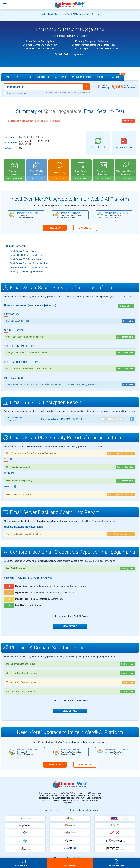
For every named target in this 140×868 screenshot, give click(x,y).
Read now (96, 14)
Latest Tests (23, 77)
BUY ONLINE (85, 228)
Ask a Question (23, 865)
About (101, 77)
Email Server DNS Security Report (26, 259)
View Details (70, 626)
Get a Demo (70, 865)
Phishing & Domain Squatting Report (28, 271)
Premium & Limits (82, 77)
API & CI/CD (61, 77)
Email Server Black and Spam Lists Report (30, 263)
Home (7, 77)
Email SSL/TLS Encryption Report (26, 255)
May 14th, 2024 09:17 (61, 419)
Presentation (117, 865)
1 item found (128, 683)
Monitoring (43, 77)
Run (86, 87)
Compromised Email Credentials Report (29, 267)
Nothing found (127, 568)
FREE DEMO (55, 228)
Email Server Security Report (24, 251)
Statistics (117, 76)
